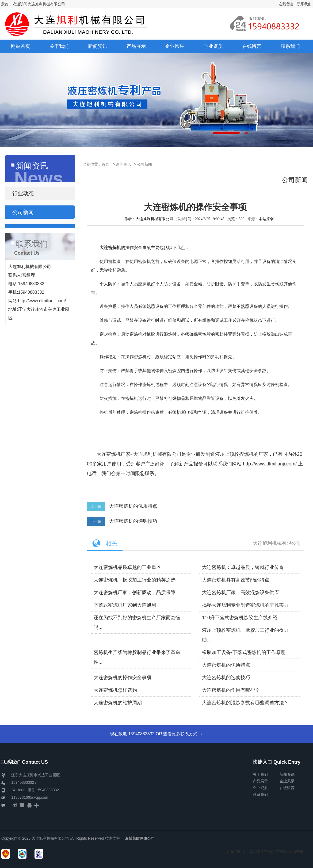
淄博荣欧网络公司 (140, 838)
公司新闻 (144, 164)
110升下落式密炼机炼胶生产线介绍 (240, 618)
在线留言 (286, 4)
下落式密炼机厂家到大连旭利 (125, 605)
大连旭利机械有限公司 (154, 219)
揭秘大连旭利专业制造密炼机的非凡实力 (245, 605)
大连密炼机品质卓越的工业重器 (127, 567)
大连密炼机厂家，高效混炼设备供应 (241, 592)
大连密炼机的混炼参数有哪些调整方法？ (245, 703)
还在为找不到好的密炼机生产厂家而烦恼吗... (137, 622)
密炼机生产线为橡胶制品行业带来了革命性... (137, 657)
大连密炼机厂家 (113, 454)
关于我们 (260, 774)
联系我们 (304, 4)
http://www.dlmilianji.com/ (270, 464)
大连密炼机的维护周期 (118, 703)
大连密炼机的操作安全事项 (123, 678)
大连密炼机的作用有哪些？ (231, 690)
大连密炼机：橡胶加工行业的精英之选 (135, 580)
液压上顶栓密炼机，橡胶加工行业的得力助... (245, 635)
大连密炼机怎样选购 (115, 690)
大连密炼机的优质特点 (133, 506)
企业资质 (260, 788)
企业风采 (287, 781)
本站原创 (266, 219)
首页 (105, 164)
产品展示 (260, 781)
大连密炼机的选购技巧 (133, 521)
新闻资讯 (124, 164)
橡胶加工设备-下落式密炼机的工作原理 (244, 652)
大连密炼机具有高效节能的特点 (236, 580)
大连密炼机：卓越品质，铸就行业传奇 (243, 567)
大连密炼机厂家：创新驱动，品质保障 (135, 592)
